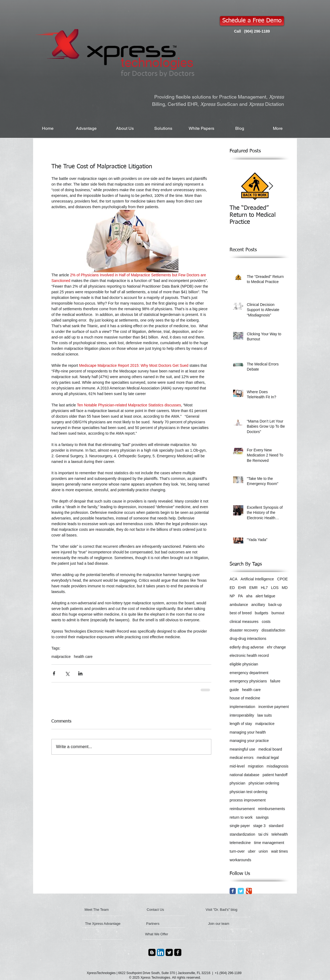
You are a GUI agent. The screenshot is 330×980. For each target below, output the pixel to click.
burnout (278, 613)
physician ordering (264, 783)
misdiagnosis (278, 766)
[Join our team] (226, 924)
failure (275, 681)
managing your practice (249, 741)
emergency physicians (248, 681)
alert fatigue (265, 596)
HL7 (264, 588)
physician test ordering (248, 792)
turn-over (237, 851)
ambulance (239, 605)
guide (234, 690)
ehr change (276, 647)
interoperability (242, 715)
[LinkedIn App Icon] (161, 952)
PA (240, 596)
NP (232, 596)
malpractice (61, 657)
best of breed (241, 613)
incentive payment (274, 707)
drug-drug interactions (248, 639)
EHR (242, 588)
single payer (240, 826)
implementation (242, 707)
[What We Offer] (165, 934)
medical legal (268, 758)
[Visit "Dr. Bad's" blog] (233, 910)
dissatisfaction (273, 630)
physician (237, 783)
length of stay (241, 724)
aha (249, 596)
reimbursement (242, 809)
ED (232, 588)
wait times (279, 851)
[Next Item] (271, 186)
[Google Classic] (249, 891)
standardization (242, 834)
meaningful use (242, 749)
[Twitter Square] (169, 952)
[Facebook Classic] (233, 891)
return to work (241, 817)
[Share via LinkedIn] (80, 673)
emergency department (249, 673)
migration (256, 766)
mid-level (237, 766)
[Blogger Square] (152, 952)
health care (83, 657)
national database (245, 775)
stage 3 (259, 826)
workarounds (240, 860)
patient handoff (275, 775)
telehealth (280, 834)
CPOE (283, 579)
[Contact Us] (161, 910)
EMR (253, 588)
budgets (262, 613)
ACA (234, 579)
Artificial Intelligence (257, 579)
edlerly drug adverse (247, 647)
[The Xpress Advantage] (103, 924)
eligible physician (244, 664)
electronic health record (249, 655)
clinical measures (244, 622)
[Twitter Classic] (241, 891)
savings (262, 817)
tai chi (263, 834)
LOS (275, 588)
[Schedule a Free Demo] (252, 21)
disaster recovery (244, 630)
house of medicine (245, 698)
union (263, 851)
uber (252, 851)
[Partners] (161, 924)
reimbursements (271, 809)
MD (285, 588)
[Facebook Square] (178, 952)
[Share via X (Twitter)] (67, 673)
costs (266, 622)
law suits (265, 715)
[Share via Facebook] (54, 673)
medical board (270, 749)
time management (269, 843)
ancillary (258, 605)
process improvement (248, 800)
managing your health (248, 732)
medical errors (242, 758)
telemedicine (240, 843)
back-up (275, 605)
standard (276, 826)
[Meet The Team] (105, 910)
